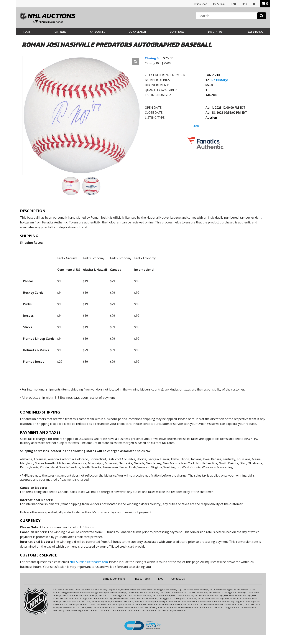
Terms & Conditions (113, 579)
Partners (60, 32)
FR (254, 4)
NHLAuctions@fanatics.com (89, 562)
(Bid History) (219, 80)
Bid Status (215, 32)
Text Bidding (255, 32)
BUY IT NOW (177, 32)
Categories (98, 32)
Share (196, 126)
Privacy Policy (142, 579)
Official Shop (200, 4)
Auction (211, 118)
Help (245, 4)
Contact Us (178, 579)
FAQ (234, 4)
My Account (219, 4)
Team (26, 32)
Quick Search (137, 32)
